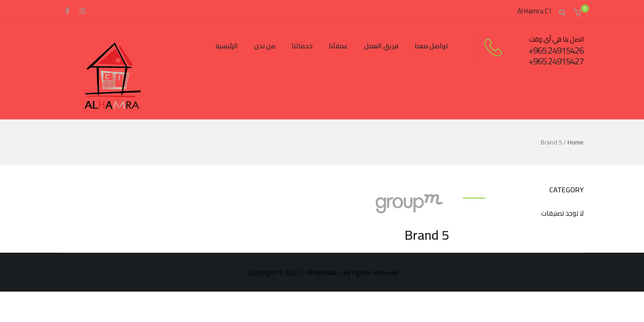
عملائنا (338, 46)
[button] (578, 13)
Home (576, 142)
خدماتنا (302, 46)
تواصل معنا (431, 46)
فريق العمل (381, 46)
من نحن (265, 46)
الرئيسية (227, 46)
